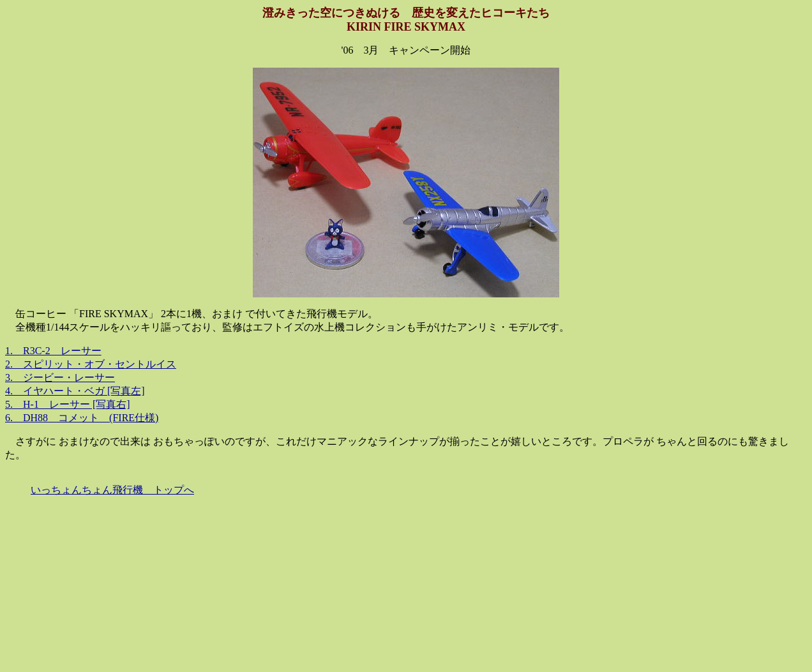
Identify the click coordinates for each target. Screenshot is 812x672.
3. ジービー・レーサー (60, 377)
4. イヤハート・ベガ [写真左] (75, 391)
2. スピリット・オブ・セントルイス (91, 364)
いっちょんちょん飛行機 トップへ (112, 490)
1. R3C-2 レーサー (53, 351)
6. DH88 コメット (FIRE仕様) (82, 418)
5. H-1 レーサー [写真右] (68, 404)
